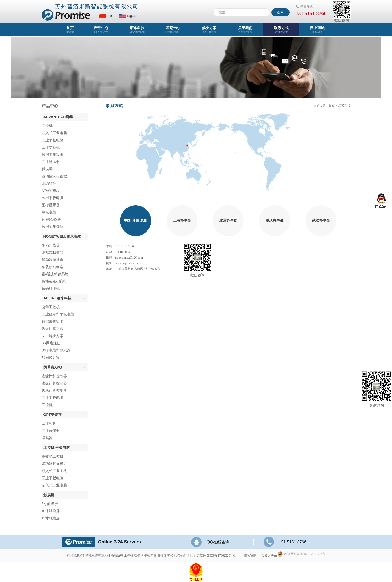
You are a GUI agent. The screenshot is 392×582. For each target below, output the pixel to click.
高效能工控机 (53, 456)
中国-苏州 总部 (135, 221)
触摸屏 (47, 169)
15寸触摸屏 (51, 518)
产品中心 (101, 30)
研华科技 (137, 30)
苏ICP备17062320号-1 (221, 555)
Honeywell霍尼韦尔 (62, 236)
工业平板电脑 (53, 140)
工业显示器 (51, 162)
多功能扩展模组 (54, 464)
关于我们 (245, 30)
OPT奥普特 (64, 415)
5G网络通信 (51, 343)
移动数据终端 (53, 260)
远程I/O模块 (51, 220)
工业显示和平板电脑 (58, 314)
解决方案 (209, 30)
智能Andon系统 (54, 281)
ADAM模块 (51, 191)
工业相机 (49, 423)
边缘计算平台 (53, 329)
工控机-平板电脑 (64, 448)
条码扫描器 (51, 245)
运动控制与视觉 (54, 176)
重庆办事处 (275, 221)
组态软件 (49, 183)
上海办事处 (182, 221)
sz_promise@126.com (129, 258)
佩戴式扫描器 (53, 253)
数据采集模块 (53, 227)
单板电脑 (49, 212)
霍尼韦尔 (173, 30)
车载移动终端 (53, 267)
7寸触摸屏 (50, 504)
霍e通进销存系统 (55, 274)
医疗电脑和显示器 (56, 350)
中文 (106, 16)
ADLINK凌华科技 (64, 298)
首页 (70, 30)
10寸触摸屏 (51, 511)
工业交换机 (51, 147)
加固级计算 (51, 358)
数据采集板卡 (53, 155)
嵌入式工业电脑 (54, 133)
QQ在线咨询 (210, 542)
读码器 (47, 438)
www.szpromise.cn (127, 263)
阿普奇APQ (64, 367)
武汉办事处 (321, 221)
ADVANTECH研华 (58, 117)
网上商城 (317, 30)
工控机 (47, 126)
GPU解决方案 (53, 336)
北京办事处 (228, 221)
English (128, 16)
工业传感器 (51, 431)
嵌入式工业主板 (54, 471)
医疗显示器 (51, 205)
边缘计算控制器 (54, 376)
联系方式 (281, 30)
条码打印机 (51, 289)
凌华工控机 (51, 307)
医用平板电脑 (53, 198)
